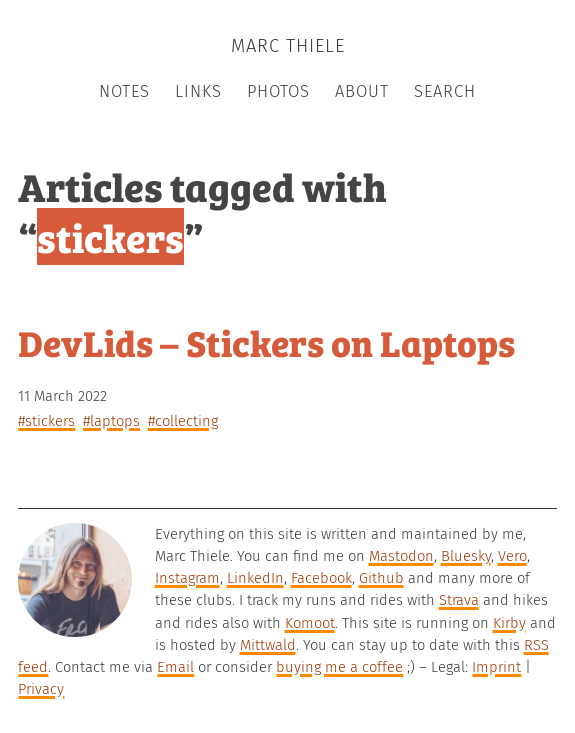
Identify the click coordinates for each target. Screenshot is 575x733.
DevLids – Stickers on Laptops (266, 341)
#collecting (183, 421)
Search (445, 91)
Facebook (321, 578)
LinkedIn (255, 578)
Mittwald (268, 645)
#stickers (46, 421)
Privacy (41, 689)
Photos (278, 91)
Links (198, 91)
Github (381, 578)
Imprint (496, 667)
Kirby (509, 623)
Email (175, 667)
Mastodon (401, 556)
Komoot (310, 623)
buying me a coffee (339, 667)
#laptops (111, 421)
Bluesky (466, 556)
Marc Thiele (288, 46)
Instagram (187, 578)
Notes (124, 91)
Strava (459, 600)
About (362, 91)
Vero (512, 556)
